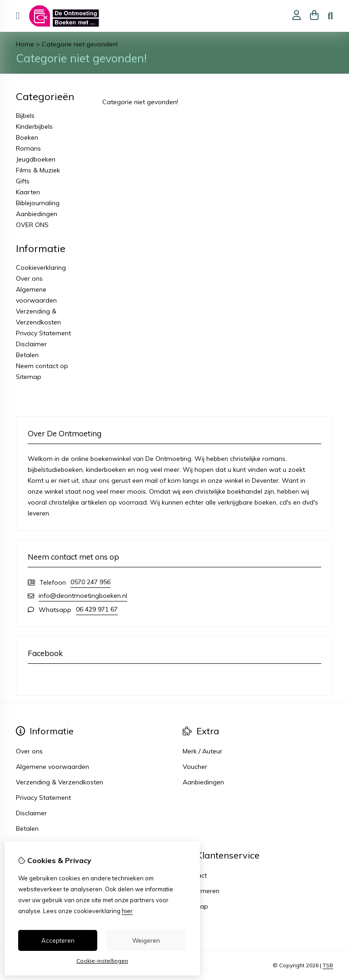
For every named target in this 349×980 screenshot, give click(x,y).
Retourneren (201, 891)
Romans (28, 148)
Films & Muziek (38, 170)
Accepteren (58, 940)
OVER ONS (32, 225)
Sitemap (29, 377)
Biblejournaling (38, 203)
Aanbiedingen (37, 214)
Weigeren (146, 940)
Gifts (23, 181)
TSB (328, 965)
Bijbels (25, 116)
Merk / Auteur (202, 751)
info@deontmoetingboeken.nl (83, 596)
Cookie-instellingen (102, 961)
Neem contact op (42, 366)
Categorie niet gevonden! (80, 44)
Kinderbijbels (34, 126)
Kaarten (28, 192)
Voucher (195, 767)
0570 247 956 (90, 582)
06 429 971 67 (97, 609)
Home (25, 44)
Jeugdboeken (36, 159)
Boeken (27, 137)
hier (127, 911)
